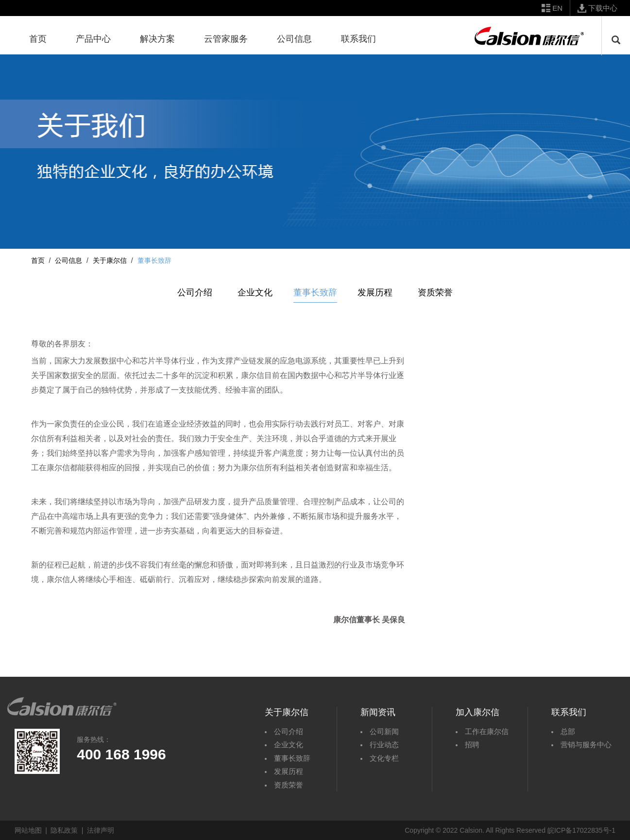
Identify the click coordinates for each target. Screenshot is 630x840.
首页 (38, 260)
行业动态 (384, 745)
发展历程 (375, 292)
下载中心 (603, 8)
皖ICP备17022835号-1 (581, 830)
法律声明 (101, 830)
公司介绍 (195, 292)
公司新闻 (384, 731)
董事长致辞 (315, 292)
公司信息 (68, 260)
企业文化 (255, 292)
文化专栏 (384, 758)
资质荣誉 (435, 292)
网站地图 (28, 830)
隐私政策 (64, 830)
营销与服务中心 (586, 745)
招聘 (472, 745)
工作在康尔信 (487, 731)
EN (557, 8)
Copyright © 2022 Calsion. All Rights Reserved (475, 830)
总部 (568, 731)
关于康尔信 (110, 260)
